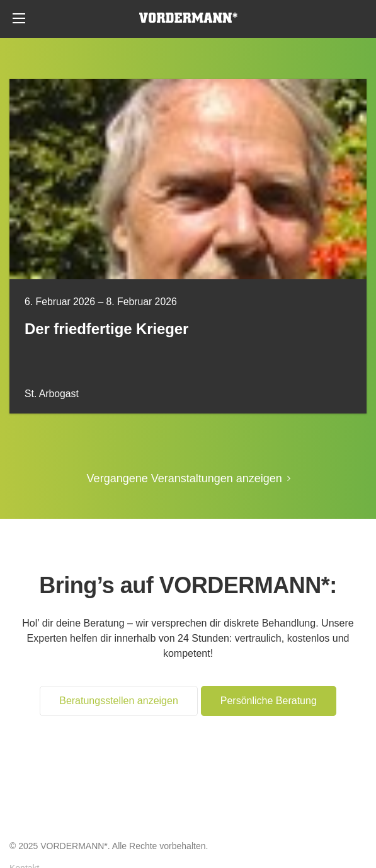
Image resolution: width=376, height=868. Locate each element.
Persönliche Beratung (357, 19)
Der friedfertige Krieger (106, 329)
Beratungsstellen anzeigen (119, 701)
